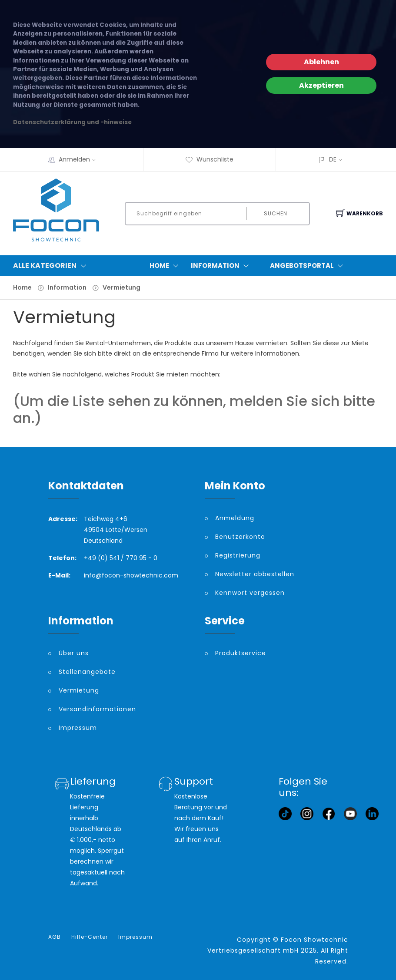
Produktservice (241, 653)
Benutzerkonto (240, 537)
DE (333, 159)
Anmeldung (235, 518)
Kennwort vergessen (250, 593)
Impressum (78, 728)
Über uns (74, 653)
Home (166, 266)
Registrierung (238, 555)
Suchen (276, 213)
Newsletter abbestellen (255, 574)
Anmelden (80, 159)
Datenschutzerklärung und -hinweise (72, 122)
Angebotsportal (308, 266)
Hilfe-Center (90, 937)
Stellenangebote (87, 672)
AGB (55, 937)
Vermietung (121, 287)
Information (222, 266)
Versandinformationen (97, 709)
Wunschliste (209, 159)
